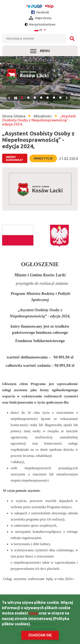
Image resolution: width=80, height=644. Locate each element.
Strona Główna (14, 116)
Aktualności (43, 116)
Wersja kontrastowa (42, 24)
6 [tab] (54, 98)
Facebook (40, 12)
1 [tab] (22, 98)
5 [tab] (48, 98)
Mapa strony (40, 18)
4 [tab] (41, 98)
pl (40, 30)
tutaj (33, 613)
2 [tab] (28, 98)
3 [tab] (35, 98)
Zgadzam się (40, 635)
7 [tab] (60, 98)
